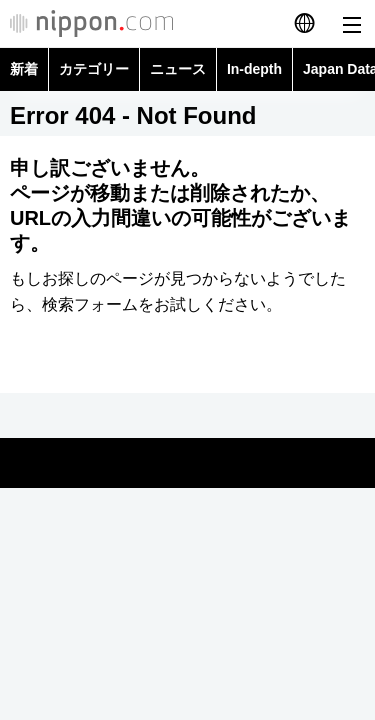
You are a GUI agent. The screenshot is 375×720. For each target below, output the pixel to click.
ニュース (178, 69)
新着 (24, 69)
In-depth (254, 69)
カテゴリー (94, 69)
